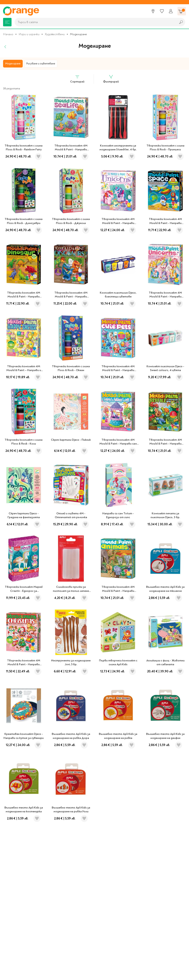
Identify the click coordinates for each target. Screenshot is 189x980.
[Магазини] (153, 11)
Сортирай (77, 79)
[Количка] (182, 11)
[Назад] (5, 47)
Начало (8, 34)
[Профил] (171, 11)
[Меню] (7, 22)
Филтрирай (111, 79)
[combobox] (95, 22)
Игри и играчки (29, 34)
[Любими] (162, 11)
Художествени (55, 34)
